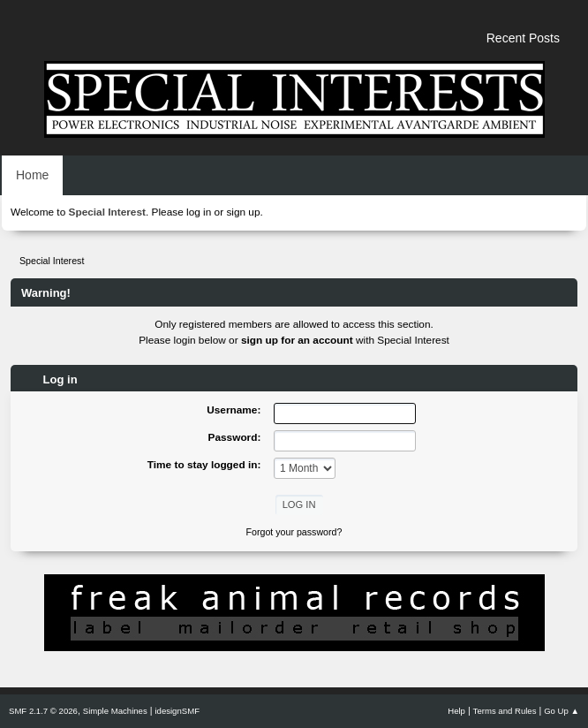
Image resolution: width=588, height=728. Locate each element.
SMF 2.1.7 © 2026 (43, 711)
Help (456, 711)
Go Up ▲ (562, 711)
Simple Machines (115, 711)
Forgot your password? (294, 532)
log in (199, 212)
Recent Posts (523, 38)
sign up (243, 212)
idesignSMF (177, 711)
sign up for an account (297, 340)
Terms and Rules (505, 711)
